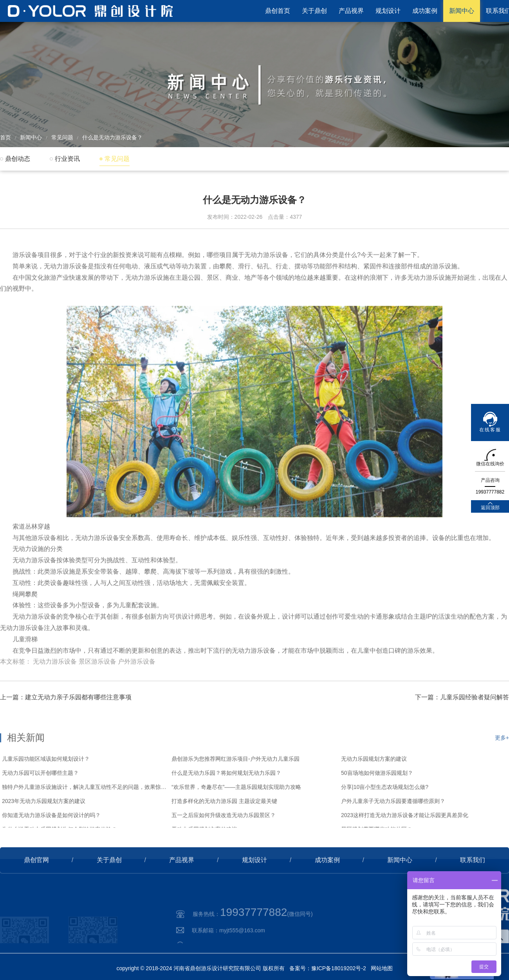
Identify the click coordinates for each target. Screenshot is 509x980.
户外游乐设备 (137, 681)
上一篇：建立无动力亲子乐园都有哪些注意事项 (66, 712)
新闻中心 (462, 11)
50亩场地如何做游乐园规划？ (377, 797)
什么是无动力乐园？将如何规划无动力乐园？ (226, 797)
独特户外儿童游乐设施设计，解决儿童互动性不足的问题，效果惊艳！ (85, 811)
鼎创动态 (18, 159)
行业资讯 (67, 159)
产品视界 (351, 11)
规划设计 (388, 11)
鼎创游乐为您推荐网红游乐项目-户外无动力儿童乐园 (236, 783)
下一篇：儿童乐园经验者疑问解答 (462, 712)
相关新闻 (26, 762)
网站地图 (382, 968)
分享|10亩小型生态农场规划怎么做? (385, 811)
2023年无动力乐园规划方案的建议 (44, 825)
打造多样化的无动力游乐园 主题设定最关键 (224, 825)
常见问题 (62, 137)
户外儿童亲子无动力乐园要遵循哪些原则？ (393, 825)
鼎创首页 (278, 11)
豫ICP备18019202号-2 (339, 968)
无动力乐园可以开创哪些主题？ (40, 797)
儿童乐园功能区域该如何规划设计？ (46, 783)
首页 (5, 137)
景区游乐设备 (97, 681)
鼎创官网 (36, 875)
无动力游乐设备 (55, 681)
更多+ (502, 762)
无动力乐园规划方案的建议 (374, 783)
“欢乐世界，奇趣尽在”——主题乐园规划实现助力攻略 (236, 811)
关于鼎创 (314, 11)
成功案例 (425, 11)
